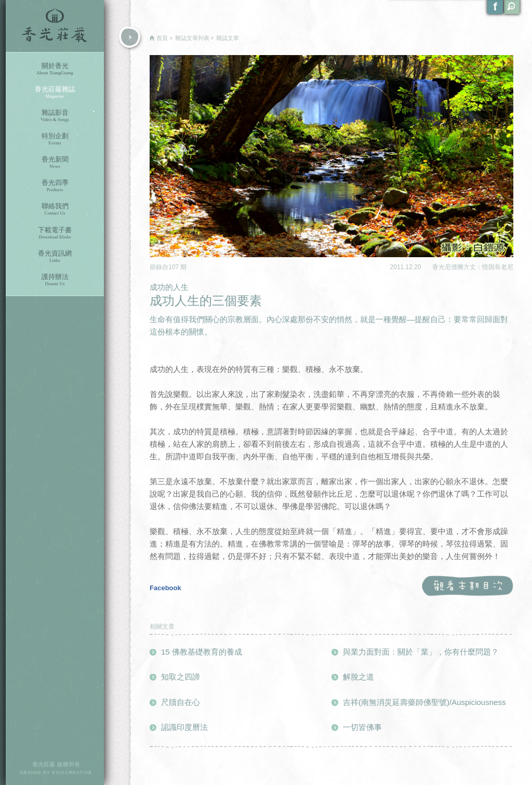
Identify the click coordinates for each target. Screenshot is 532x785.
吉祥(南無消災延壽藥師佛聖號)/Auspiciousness (424, 702)
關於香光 (55, 69)
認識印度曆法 (184, 727)
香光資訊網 (55, 256)
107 (174, 267)
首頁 (162, 38)
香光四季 (55, 186)
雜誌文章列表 (192, 38)
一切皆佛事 (362, 727)
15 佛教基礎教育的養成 (202, 652)
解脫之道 (358, 677)
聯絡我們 (55, 209)
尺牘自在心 (181, 702)
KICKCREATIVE (72, 773)
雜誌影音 (55, 116)
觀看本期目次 (467, 586)
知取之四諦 (181, 677)
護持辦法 (55, 280)
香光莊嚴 (55, 26)
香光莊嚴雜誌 (55, 92)
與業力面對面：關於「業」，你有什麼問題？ (421, 652)
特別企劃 (55, 139)
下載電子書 (55, 233)
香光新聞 (55, 162)
